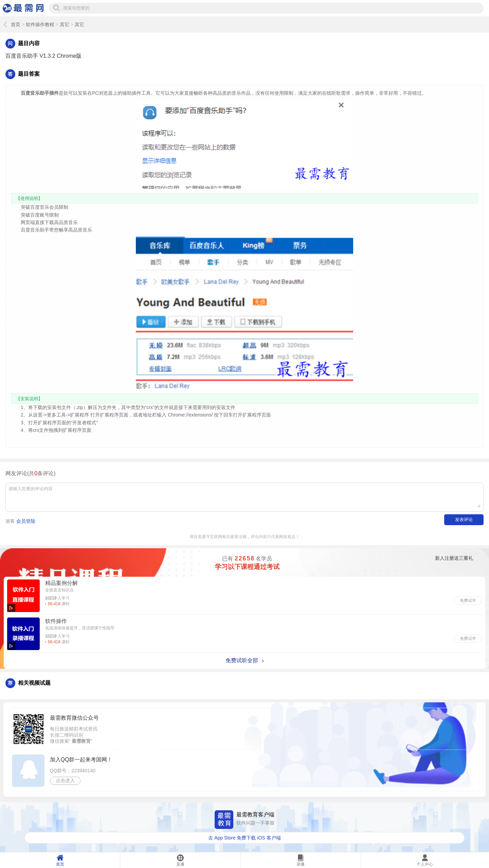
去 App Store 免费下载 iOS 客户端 (244, 838)
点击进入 (65, 780)
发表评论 (464, 520)
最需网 (23, 8)
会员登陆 (26, 521)
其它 (65, 24)
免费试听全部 (242, 660)
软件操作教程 (40, 24)
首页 (16, 24)
